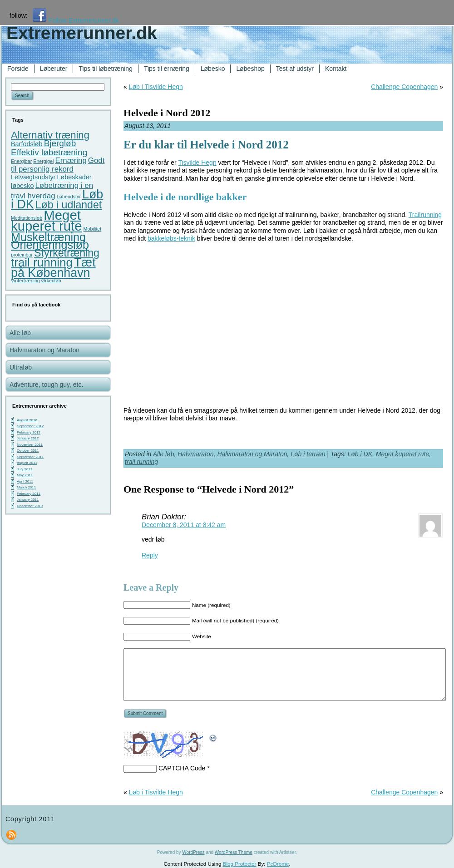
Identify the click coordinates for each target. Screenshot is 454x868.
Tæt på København (53, 268)
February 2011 (29, 494)
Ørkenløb (51, 281)
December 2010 (30, 506)
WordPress (193, 852)
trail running (42, 262)
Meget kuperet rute (47, 221)
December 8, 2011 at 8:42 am (184, 525)
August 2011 (27, 463)
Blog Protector (240, 864)
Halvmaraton (195, 454)
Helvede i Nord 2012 (167, 113)
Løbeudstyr (69, 197)
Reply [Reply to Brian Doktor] (150, 555)
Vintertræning (25, 281)
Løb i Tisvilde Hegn (156, 87)
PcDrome (278, 864)
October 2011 (28, 451)
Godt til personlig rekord (58, 165)
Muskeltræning (48, 237)
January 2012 (28, 438)
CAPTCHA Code (182, 768)
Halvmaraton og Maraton (252, 454)
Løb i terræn (308, 454)
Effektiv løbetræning (49, 152)
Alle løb (164, 454)
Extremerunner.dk (82, 33)
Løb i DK (360, 454)
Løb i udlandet (69, 205)
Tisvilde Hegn (197, 163)
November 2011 (30, 445)
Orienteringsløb (50, 245)
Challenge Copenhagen (404, 87)
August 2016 (27, 420)
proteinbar (22, 255)
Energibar (21, 161)
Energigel (43, 161)
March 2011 (26, 487)
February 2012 (29, 432)
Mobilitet (93, 229)
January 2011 (28, 500)
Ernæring (71, 160)
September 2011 (30, 457)
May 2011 (25, 475)
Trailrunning (425, 215)
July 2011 (25, 469)
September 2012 (30, 426)
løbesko (22, 186)
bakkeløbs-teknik (171, 238)
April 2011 (25, 481)
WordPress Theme (234, 852)
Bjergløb (60, 143)
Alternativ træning (50, 135)
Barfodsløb (27, 144)
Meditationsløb (27, 218)
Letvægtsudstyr (33, 177)
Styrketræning (67, 253)
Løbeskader (74, 177)
